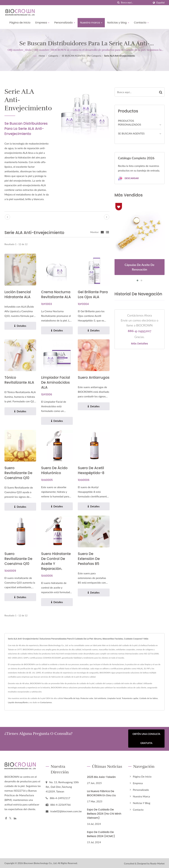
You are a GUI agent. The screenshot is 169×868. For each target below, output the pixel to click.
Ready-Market (157, 863)
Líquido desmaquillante (18, 702)
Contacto (141, 23)
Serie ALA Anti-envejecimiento (120, 56)
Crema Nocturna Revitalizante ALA (56, 294)
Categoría (53, 56)
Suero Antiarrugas (94, 377)
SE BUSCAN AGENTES (73, 56)
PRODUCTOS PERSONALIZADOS (130, 123)
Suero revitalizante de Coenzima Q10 (18, 473)
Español (161, 3)
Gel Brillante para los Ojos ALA (93, 294)
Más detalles (140, 344)
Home (42, 56)
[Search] (136, 3)
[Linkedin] (15, 818)
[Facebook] (6, 818)
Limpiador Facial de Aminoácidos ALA (56, 382)
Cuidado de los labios (148, 698)
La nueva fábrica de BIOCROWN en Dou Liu (101, 793)
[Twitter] (10, 818)
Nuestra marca (91, 23)
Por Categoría (94, 56)
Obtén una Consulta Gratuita (146, 738)
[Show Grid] (102, 232)
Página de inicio (20, 23)
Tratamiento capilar (130, 698)
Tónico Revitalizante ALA (19, 380)
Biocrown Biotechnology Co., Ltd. (40, 862)
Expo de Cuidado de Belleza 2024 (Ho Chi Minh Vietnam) (104, 813)
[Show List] (107, 232)
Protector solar (87, 698)
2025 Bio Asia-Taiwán (101, 776)
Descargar (128, 179)
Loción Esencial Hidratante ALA (18, 294)
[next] (107, 217)
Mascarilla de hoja (72, 698)
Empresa (42, 23)
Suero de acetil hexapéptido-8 (91, 470)
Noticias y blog (118, 23)
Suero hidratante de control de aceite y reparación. (56, 561)
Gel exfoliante (100, 698)
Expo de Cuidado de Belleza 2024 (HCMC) (101, 833)
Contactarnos (46, 702)
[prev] (7, 217)
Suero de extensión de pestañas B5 (89, 559)
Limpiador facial (114, 698)
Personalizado (65, 23)
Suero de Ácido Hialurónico (54, 470)
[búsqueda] (118, 3)
